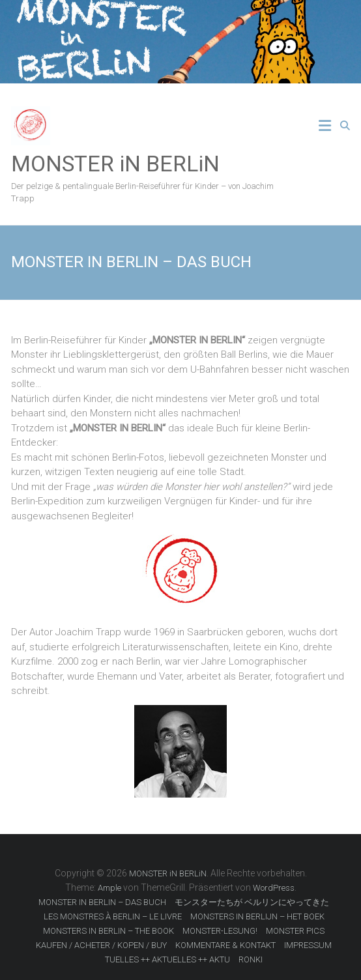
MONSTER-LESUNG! (220, 931)
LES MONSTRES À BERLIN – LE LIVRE (113, 916)
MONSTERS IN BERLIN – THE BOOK (108, 931)
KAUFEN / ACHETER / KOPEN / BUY (101, 945)
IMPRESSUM (308, 945)
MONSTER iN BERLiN (115, 164)
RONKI (251, 959)
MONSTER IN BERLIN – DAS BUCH (102, 902)
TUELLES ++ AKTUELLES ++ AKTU (167, 959)
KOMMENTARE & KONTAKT (225, 945)
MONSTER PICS (295, 931)
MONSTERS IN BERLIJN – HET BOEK (257, 916)
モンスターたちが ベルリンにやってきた (252, 902)
